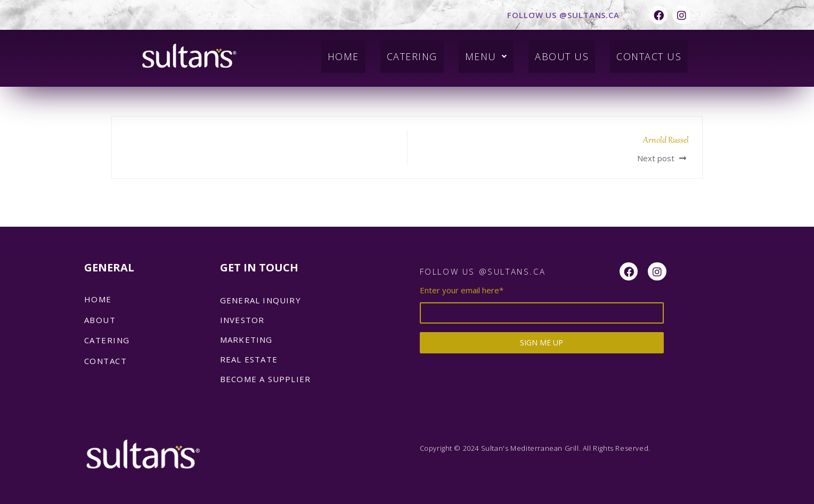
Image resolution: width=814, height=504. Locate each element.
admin (138, 90)
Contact (106, 361)
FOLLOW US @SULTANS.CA (563, 15)
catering (107, 340)
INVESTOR (242, 320)
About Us (555, 52)
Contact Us (646, 52)
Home (327, 52)
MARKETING (246, 340)
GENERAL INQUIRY (261, 300)
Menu (477, 52)
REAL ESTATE (249, 359)
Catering (399, 52)
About (100, 320)
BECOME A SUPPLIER (265, 379)
